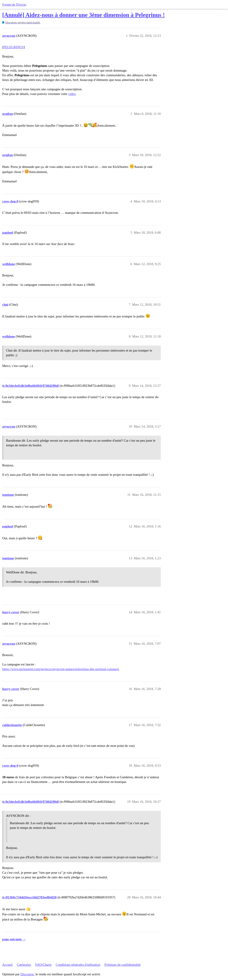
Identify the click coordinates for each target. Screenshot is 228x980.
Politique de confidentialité (122, 965)
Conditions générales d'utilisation (78, 965)
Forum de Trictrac (14, 4)
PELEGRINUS (14, 47)
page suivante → (14, 939)
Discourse (27, 974)
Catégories (24, 965)
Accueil (7, 965)
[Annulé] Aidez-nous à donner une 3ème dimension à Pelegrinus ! (83, 15)
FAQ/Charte (43, 965)
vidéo (72, 94)
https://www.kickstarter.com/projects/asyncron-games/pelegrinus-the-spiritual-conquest (61, 669)
